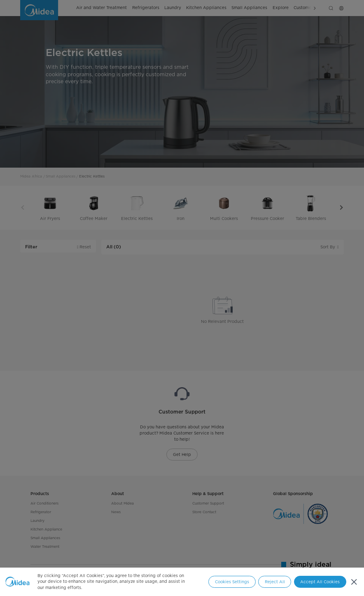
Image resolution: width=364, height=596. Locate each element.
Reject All (275, 582)
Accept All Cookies (320, 582)
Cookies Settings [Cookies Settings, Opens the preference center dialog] (232, 582)
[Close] (354, 582)
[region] (182, 582)
